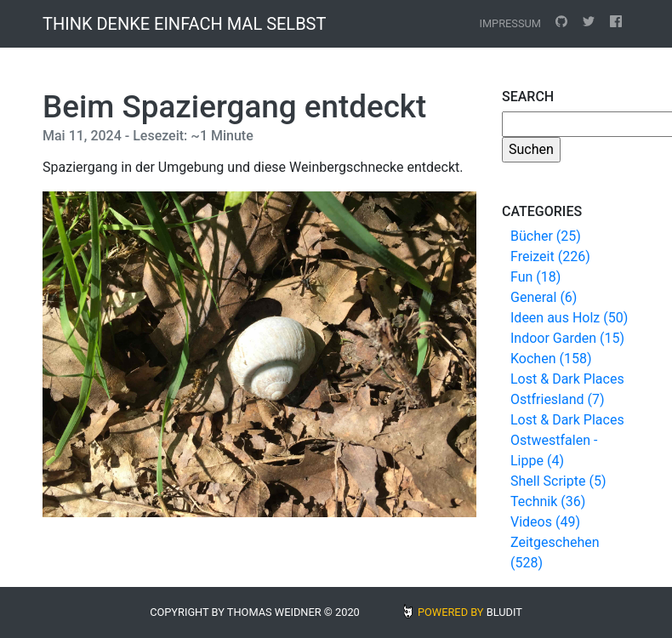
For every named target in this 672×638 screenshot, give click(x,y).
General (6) (544, 297)
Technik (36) (548, 501)
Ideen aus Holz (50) (569, 318)
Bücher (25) (546, 236)
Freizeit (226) (550, 256)
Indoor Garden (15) (567, 338)
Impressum (510, 23)
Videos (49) (545, 522)
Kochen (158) (551, 359)
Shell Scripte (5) (558, 481)
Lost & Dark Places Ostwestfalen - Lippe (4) (567, 440)
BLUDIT (504, 612)
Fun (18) (535, 277)
